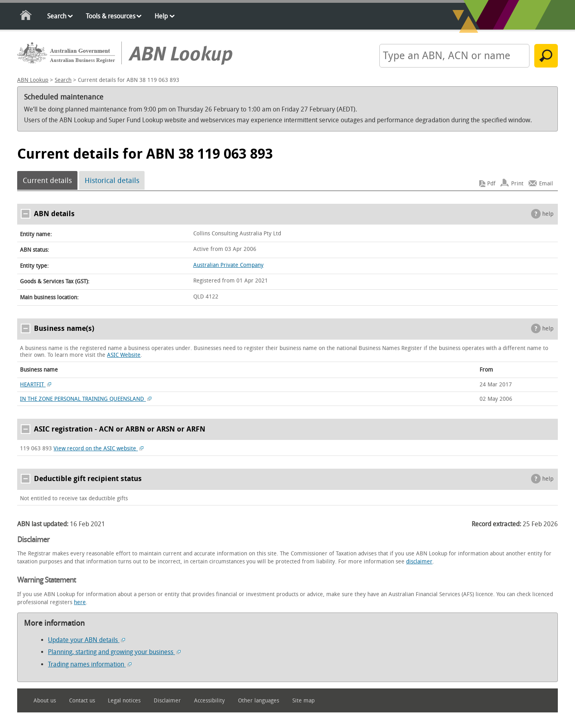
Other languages (259, 701)
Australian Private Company (228, 265)
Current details (47, 181)
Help (161, 16)
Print (517, 184)
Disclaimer (167, 701)
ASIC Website (124, 355)
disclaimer (419, 562)
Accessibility (209, 701)
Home (26, 17)
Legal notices (124, 701)
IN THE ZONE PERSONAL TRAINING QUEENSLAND (86, 399)
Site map (303, 701)
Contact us (82, 701)
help (548, 214)
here (80, 602)
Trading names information (90, 664)
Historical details (112, 181)
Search (57, 16)
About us (45, 701)
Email (546, 184)
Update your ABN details (86, 640)
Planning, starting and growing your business (114, 652)
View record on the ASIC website (98, 449)
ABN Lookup (33, 80)
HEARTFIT (36, 385)
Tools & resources (111, 16)
